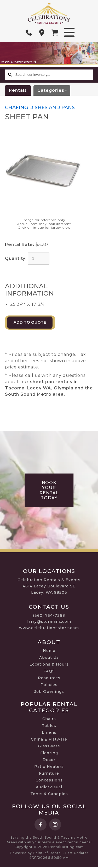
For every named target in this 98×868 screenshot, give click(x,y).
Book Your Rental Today (49, 490)
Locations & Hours (49, 664)
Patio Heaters (49, 767)
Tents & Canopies (49, 794)
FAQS (49, 671)
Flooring (49, 753)
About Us (49, 657)
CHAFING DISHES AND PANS (40, 108)
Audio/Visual (49, 787)
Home (49, 651)
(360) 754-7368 (49, 615)
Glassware (49, 746)
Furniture (49, 773)
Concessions (49, 780)
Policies (49, 685)
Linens (49, 732)
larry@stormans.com (49, 621)
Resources (49, 678)
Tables (49, 726)
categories (54, 90)
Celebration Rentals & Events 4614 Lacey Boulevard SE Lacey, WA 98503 (49, 586)
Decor (49, 760)
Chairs (49, 719)
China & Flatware (49, 739)
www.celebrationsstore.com (49, 628)
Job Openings (49, 692)
